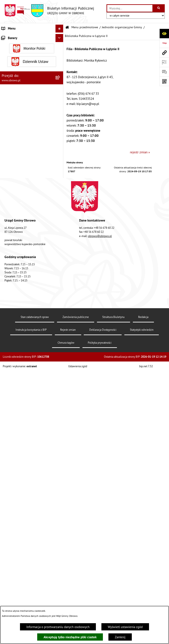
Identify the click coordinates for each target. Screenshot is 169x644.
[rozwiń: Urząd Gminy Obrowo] (60, 68)
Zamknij (120, 637)
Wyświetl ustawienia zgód (125, 627)
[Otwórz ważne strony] (164, 62)
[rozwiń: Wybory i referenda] (60, 568)
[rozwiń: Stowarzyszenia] (60, 460)
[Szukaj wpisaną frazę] (159, 8)
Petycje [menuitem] (7, 524)
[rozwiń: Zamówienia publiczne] (60, 321)
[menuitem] (32, 47)
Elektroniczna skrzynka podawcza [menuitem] (24, 540)
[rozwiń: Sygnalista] (60, 597)
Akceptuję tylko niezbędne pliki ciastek (70, 637)
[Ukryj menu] (60, 29)
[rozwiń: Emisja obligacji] (60, 492)
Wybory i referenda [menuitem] (14, 568)
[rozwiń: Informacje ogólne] (60, 47)
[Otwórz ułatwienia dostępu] (164, 33)
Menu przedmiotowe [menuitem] (16, 36)
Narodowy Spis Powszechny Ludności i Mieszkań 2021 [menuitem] (27, 587)
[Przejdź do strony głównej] (49, 11)
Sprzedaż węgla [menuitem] (12, 605)
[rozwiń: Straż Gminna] (60, 300)
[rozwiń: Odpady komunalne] (60, 470)
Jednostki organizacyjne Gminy (122, 27)
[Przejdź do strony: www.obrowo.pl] (164, 53)
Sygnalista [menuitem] (9, 597)
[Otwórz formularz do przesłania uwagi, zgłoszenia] (164, 72)
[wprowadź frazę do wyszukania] (130, 8)
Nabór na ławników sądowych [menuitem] (22, 576)
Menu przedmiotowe (85, 27)
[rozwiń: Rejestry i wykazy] (60, 481)
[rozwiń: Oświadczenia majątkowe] (60, 354)
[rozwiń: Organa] (60, 58)
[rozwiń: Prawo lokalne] (60, 79)
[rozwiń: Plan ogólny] (60, 412)
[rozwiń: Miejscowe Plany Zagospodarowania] (60, 396)
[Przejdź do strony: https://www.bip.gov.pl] (164, 43)
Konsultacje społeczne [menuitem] (17, 548)
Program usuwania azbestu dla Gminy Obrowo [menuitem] (27, 558)
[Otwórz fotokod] (164, 81)
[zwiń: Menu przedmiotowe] (60, 37)
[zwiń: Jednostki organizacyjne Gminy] (60, 111)
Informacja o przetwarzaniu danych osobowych (58, 627)
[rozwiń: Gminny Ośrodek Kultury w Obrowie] (60, 122)
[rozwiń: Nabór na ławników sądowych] (60, 577)
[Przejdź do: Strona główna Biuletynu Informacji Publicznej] (67, 28)
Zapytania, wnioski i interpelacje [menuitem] (23, 532)
